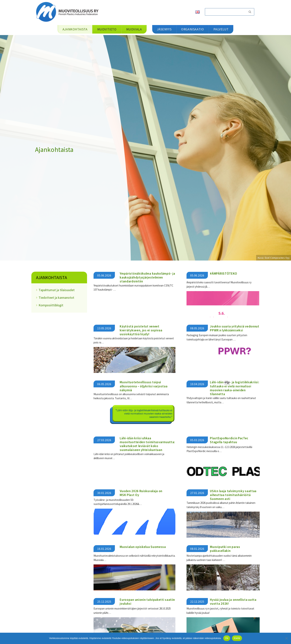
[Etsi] (225, 12)
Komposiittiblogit (51, 305)
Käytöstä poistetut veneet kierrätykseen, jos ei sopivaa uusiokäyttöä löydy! (141, 330)
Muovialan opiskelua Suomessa (143, 546)
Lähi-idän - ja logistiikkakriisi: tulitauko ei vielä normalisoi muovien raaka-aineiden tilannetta (234, 388)
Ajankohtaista (52, 277)
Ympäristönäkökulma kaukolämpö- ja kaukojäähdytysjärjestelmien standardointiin (147, 277)
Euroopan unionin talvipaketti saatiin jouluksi (147, 601)
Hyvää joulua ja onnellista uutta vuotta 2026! (233, 601)
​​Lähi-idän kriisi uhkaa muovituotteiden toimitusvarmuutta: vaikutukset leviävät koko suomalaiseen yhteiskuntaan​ (147, 444)
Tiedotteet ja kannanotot (56, 298)
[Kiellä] (286, 638)
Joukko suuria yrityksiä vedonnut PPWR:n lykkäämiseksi (234, 328)
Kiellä (237, 638)
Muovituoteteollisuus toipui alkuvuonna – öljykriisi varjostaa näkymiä (144, 386)
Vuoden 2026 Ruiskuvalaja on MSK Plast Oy (141, 492)
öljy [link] (227, 382)
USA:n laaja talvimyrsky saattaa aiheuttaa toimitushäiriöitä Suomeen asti (233, 494)
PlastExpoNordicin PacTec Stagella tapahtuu (229, 440)
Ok (227, 638)
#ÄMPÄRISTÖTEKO (224, 274)
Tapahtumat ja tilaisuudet (57, 290)
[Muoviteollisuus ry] (68, 12)
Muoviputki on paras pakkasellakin (225, 548)
